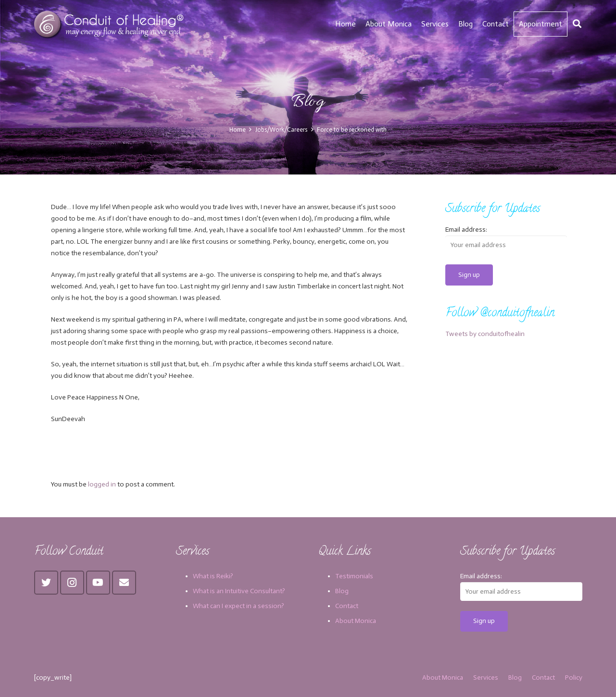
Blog (342, 591)
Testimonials (354, 576)
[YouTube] (98, 583)
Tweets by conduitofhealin (485, 334)
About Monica (356, 621)
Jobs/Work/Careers (281, 130)
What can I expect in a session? (239, 606)
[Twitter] (46, 583)
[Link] (110, 24)
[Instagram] (72, 583)
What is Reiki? (213, 576)
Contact (347, 606)
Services (486, 678)
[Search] (577, 24)
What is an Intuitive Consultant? (239, 591)
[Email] (124, 583)
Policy (574, 678)
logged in (102, 484)
